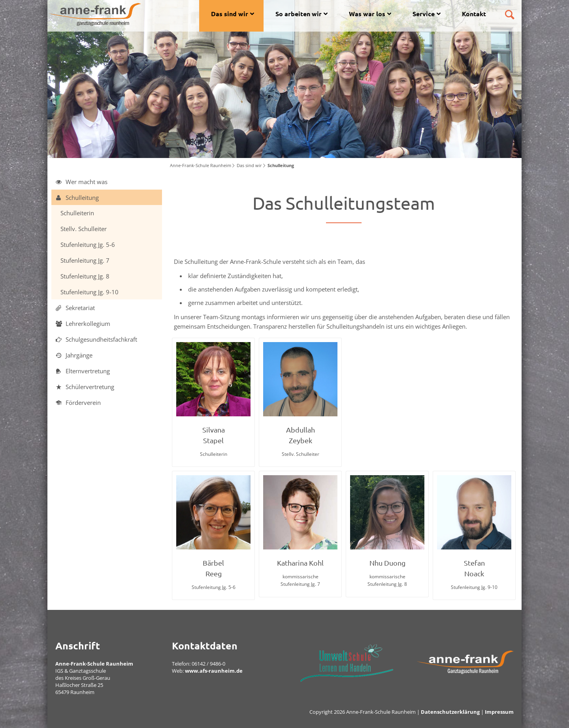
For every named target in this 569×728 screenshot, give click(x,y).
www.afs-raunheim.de (214, 671)
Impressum (499, 712)
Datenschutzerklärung (450, 712)
